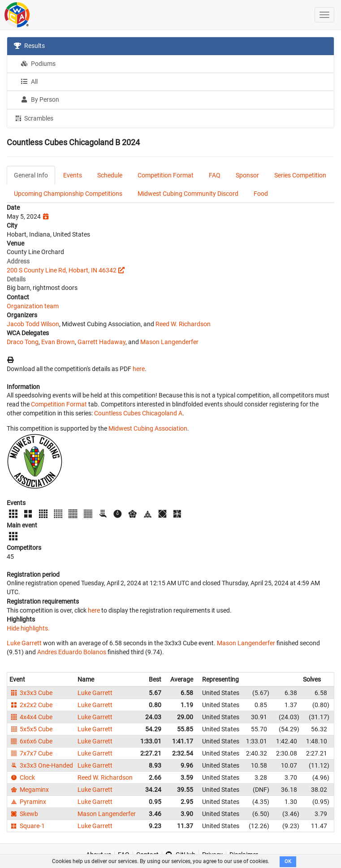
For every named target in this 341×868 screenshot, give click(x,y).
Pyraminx (28, 802)
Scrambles (34, 118)
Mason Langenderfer (169, 342)
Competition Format (166, 175)
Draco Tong (23, 342)
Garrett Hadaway (101, 342)
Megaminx (29, 790)
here (139, 369)
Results (29, 46)
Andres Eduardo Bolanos (72, 652)
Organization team (33, 306)
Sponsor (247, 175)
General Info (31, 175)
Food (261, 194)
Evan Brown (58, 342)
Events (73, 175)
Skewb (24, 814)
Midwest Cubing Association (148, 428)
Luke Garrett (24, 643)
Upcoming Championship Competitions (68, 194)
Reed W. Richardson (183, 324)
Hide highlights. (28, 628)
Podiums (38, 64)
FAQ (215, 175)
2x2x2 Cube (31, 705)
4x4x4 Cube (31, 717)
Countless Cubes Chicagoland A (138, 413)
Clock (22, 777)
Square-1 (27, 826)
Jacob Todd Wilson (33, 324)
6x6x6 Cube (31, 741)
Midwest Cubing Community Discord (188, 194)
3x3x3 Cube (31, 693)
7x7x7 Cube (31, 753)
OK (288, 862)
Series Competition (300, 175)
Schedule (110, 175)
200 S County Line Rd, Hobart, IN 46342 (62, 270)
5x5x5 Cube (31, 729)
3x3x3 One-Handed (41, 765)
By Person (40, 99)
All (29, 82)
